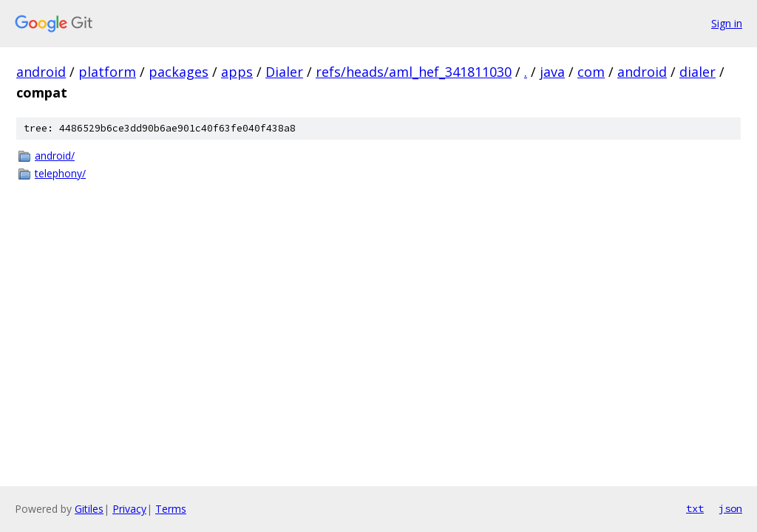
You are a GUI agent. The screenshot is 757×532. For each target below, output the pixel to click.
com (591, 72)
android (41, 72)
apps (237, 72)
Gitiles (89, 509)
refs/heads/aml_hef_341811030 (414, 72)
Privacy (129, 509)
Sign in (727, 23)
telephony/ (60, 173)
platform (107, 72)
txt (695, 508)
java (552, 72)
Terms (171, 509)
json (730, 508)
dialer (697, 72)
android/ (55, 156)
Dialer (284, 72)
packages (179, 72)
